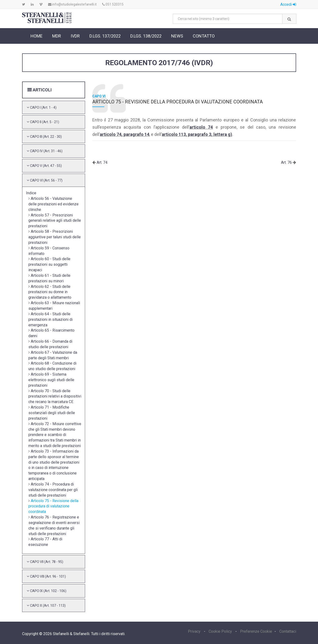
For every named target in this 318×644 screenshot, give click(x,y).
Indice (31, 193)
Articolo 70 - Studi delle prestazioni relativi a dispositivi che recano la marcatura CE (55, 396)
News (177, 36)
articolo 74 (201, 127)
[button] (43, 107)
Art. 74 (102, 162)
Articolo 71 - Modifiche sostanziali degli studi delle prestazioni (52, 413)
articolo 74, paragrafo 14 (125, 134)
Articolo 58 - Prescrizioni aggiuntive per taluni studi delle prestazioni (55, 237)
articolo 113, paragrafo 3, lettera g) (197, 134)
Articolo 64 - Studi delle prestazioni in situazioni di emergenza (50, 319)
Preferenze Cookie (256, 631)
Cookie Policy (220, 631)
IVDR (75, 36)
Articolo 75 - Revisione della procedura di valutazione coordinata (53, 506)
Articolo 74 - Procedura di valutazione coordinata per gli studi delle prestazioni (53, 490)
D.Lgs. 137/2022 (105, 36)
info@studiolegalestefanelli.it (72, 4)
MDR (57, 36)
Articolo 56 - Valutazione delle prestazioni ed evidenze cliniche (53, 204)
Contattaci (288, 631)
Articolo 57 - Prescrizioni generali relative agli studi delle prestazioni (55, 221)
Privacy (195, 631)
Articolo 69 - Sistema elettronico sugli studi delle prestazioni (51, 380)
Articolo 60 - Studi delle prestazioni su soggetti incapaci (49, 264)
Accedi (288, 4)
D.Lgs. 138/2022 (146, 36)
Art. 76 (287, 162)
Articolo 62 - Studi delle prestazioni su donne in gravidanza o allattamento (50, 292)
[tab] (54, 107)
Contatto (204, 36)
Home (37, 36)
